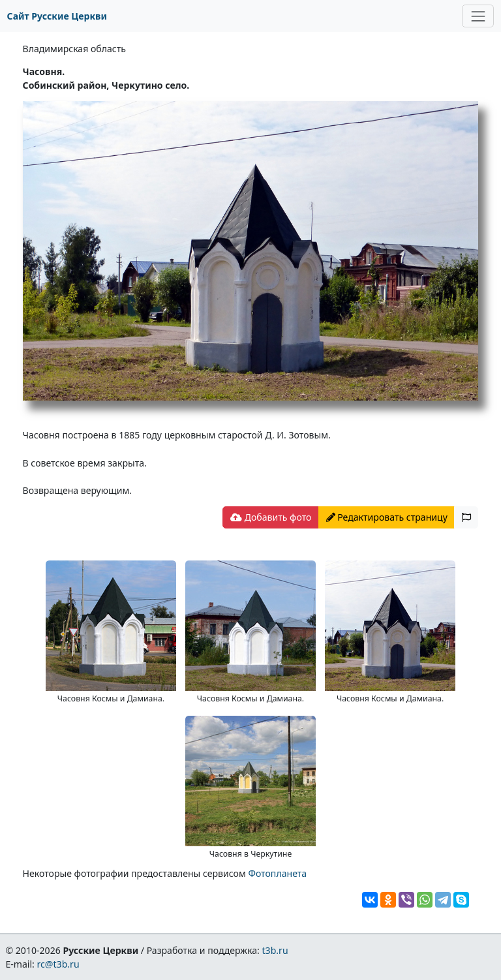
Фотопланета (277, 873)
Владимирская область (74, 49)
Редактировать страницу (387, 517)
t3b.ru (275, 950)
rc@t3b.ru (58, 964)
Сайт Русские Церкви (57, 16)
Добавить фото (271, 517)
